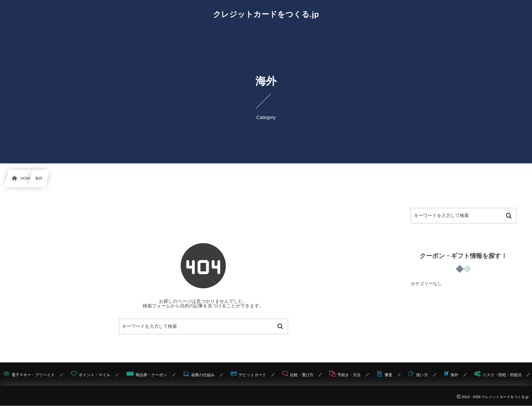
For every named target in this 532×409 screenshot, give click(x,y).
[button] (513, 10)
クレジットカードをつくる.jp (266, 14)
